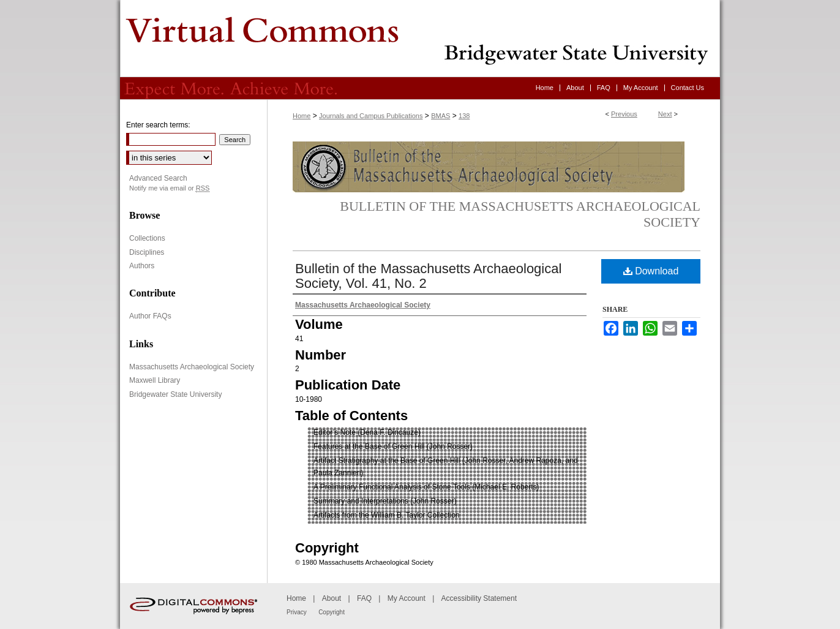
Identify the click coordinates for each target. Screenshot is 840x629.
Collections (147, 238)
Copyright (332, 612)
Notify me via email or (169, 188)
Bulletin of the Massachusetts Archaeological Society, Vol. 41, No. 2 (428, 276)
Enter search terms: (158, 125)
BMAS (441, 116)
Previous (624, 114)
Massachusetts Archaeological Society (192, 367)
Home (302, 116)
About (332, 598)
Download (651, 271)
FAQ (364, 598)
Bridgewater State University (175, 394)
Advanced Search (158, 178)
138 (464, 116)
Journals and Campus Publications (371, 116)
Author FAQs (150, 316)
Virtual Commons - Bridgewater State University (420, 39)
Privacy (297, 612)
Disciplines (147, 252)
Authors (142, 266)
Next (665, 114)
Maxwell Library (155, 380)
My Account (407, 598)
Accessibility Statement (479, 598)
